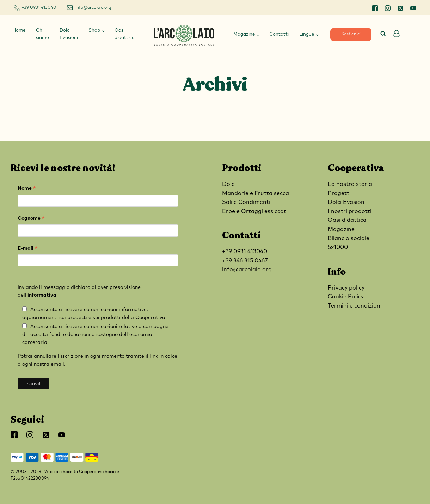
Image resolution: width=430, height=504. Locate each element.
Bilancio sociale (349, 238)
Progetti (339, 193)
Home (19, 31)
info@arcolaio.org (93, 8)
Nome (27, 189)
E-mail (28, 249)
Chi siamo (42, 34)
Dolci (229, 184)
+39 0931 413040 (39, 8)
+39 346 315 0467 (245, 261)
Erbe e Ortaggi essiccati (255, 211)
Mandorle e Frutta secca (256, 193)
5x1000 (338, 247)
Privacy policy (346, 288)
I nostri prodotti (350, 211)
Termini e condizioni (355, 306)
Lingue (307, 34)
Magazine (244, 34)
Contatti (279, 34)
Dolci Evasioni (69, 34)
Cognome (31, 219)
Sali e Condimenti (246, 202)
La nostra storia (350, 184)
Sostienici (351, 34)
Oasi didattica (125, 34)
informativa (42, 295)
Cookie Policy (346, 297)
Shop (94, 31)
